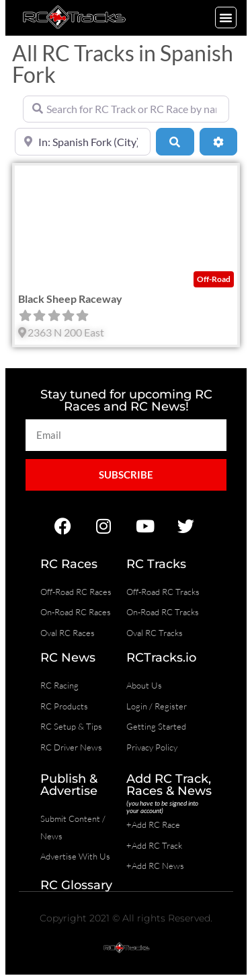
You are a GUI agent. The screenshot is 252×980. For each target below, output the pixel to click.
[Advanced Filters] (218, 141)
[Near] (83, 141)
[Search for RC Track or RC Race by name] (126, 109)
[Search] (175, 141)
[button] (226, 17)
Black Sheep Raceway (70, 299)
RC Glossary (76, 885)
